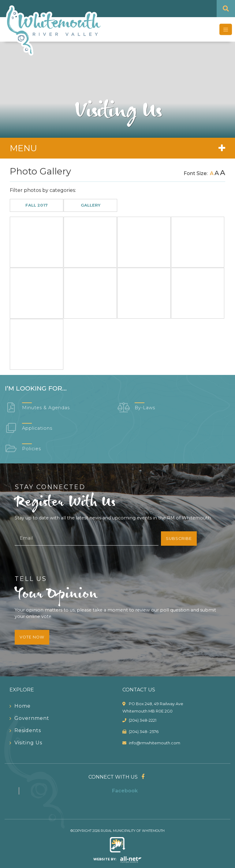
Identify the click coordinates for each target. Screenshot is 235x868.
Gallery (91, 205)
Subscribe (179, 539)
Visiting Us (28, 743)
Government (32, 718)
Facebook (125, 791)
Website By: (118, 859)
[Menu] (226, 30)
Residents (28, 730)
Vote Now (32, 637)
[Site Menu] (117, 148)
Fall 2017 (37, 205)
